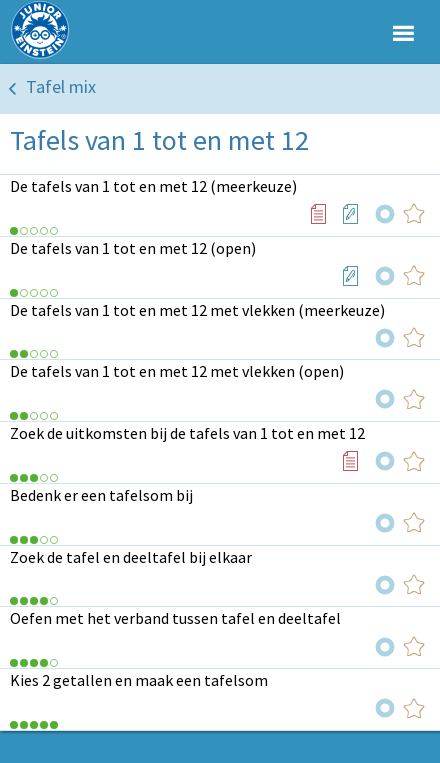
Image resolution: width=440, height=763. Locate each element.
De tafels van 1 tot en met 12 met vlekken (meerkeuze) (197, 310)
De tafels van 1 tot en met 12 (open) (133, 248)
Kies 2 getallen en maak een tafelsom (139, 680)
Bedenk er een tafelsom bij (101, 495)
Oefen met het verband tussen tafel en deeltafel (175, 618)
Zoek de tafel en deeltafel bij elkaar (131, 557)
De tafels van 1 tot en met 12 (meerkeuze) (153, 186)
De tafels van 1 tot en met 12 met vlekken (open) (177, 371)
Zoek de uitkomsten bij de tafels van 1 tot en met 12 (187, 433)
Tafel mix (61, 86)
